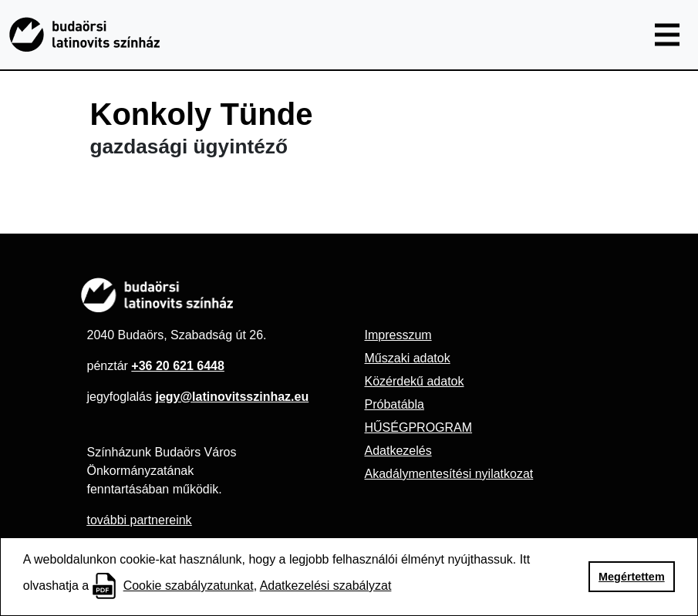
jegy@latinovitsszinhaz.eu (232, 397)
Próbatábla (395, 404)
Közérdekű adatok (415, 381)
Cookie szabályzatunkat (189, 586)
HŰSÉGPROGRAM (419, 427)
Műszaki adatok (408, 358)
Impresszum (398, 335)
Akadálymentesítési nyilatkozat (449, 474)
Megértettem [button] (632, 577)
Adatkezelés (398, 451)
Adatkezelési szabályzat (326, 586)
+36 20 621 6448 (178, 366)
